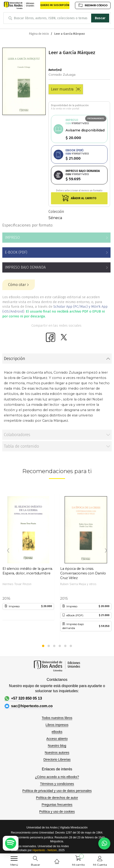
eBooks (57, 732)
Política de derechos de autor (57, 798)
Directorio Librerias (57, 759)
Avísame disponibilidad (85, 130)
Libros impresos (57, 725)
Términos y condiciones (57, 784)
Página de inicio (39, 34)
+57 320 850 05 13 (23, 698)
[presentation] (8, 551)
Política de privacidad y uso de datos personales (57, 791)
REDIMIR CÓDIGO (93, 5)
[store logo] (19, 5)
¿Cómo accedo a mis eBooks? (57, 777)
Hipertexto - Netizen (45, 850)
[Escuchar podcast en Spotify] (11, 843)
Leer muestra (66, 89)
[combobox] (57, 18)
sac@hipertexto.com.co (29, 706)
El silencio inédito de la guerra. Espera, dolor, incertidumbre (28, 571)
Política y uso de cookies (57, 812)
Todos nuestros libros (57, 718)
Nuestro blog (57, 746)
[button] (43, 646)
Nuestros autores (57, 753)
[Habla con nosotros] (104, 843)
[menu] (14, 859)
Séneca (55, 218)
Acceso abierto (57, 739)
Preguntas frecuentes (57, 805)
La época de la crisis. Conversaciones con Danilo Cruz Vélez (83, 571)
